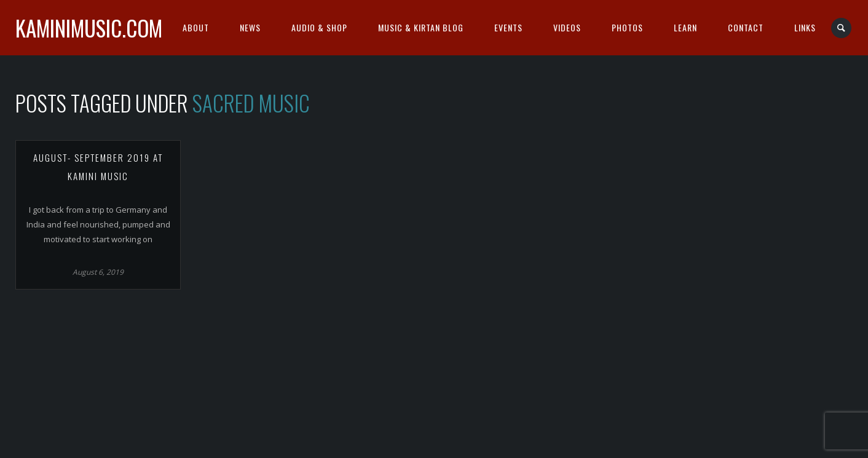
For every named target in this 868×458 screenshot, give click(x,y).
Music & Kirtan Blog (421, 27)
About (196, 27)
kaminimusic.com (89, 28)
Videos (567, 27)
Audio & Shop (319, 27)
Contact (746, 27)
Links (805, 27)
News (250, 27)
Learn (685, 27)
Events (508, 27)
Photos (627, 27)
